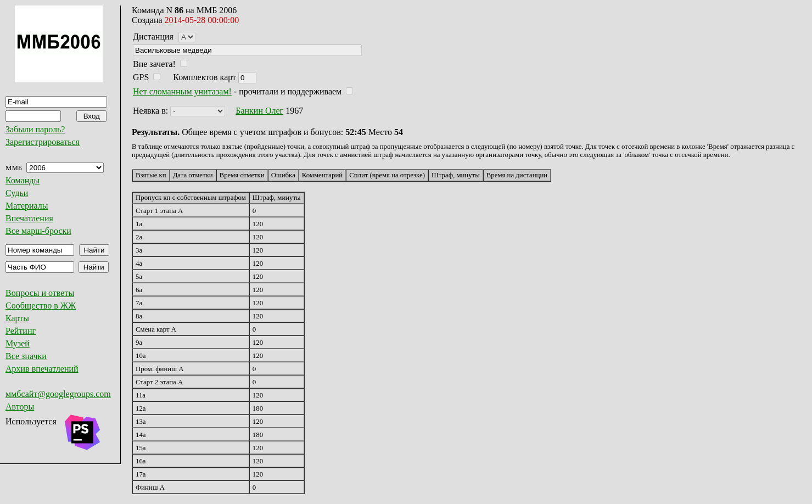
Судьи (17, 193)
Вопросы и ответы (40, 293)
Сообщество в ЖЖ (41, 306)
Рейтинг (21, 331)
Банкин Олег (259, 111)
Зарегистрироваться (43, 142)
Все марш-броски (38, 231)
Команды (23, 180)
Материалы (27, 206)
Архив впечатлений (42, 369)
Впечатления (29, 218)
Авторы (20, 407)
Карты (17, 318)
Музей (18, 343)
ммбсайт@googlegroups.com (58, 394)
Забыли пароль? (35, 129)
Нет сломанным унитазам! (182, 91)
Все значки (26, 356)
